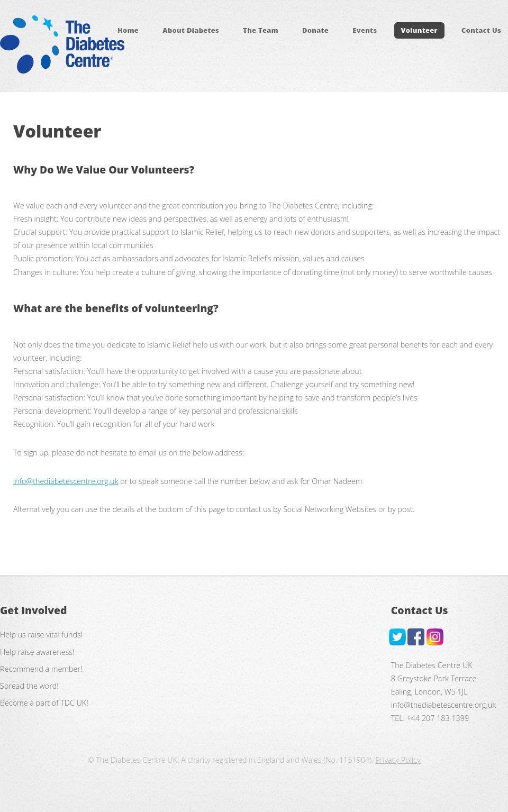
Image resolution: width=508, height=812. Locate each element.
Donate (315, 31)
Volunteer (419, 31)
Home (128, 31)
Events (365, 31)
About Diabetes (191, 31)
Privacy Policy (398, 760)
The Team (261, 31)
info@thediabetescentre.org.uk (66, 481)
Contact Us (481, 31)
